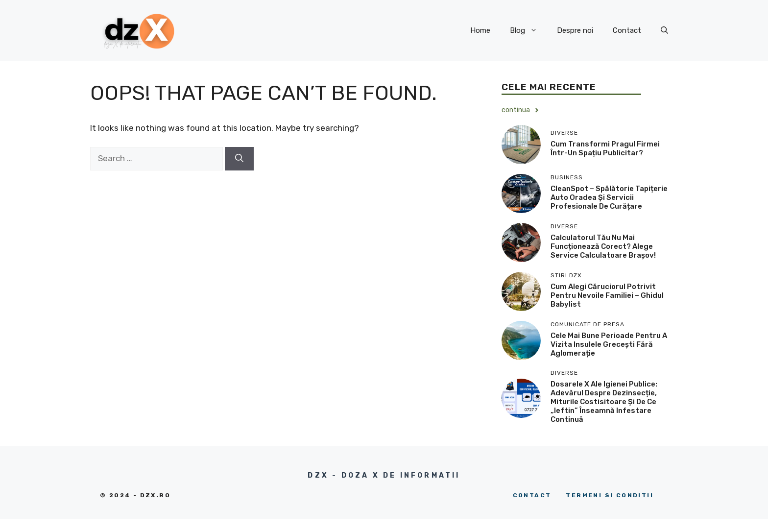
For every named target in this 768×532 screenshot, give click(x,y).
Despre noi (575, 30)
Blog (528, 30)
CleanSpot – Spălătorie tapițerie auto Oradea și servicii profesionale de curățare (609, 197)
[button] (664, 30)
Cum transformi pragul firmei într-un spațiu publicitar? (605, 148)
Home (480, 30)
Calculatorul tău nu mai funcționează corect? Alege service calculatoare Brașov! (603, 246)
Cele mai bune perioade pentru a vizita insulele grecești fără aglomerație (609, 344)
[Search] (239, 159)
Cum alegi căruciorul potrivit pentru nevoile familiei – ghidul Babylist (607, 295)
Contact (627, 30)
